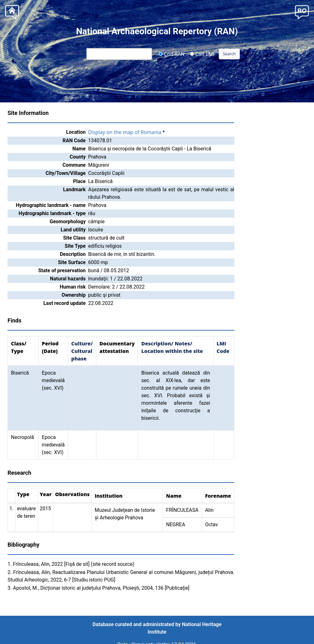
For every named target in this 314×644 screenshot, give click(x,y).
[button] (302, 11)
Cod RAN (172, 54)
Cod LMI (202, 54)
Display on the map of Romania (125, 132)
